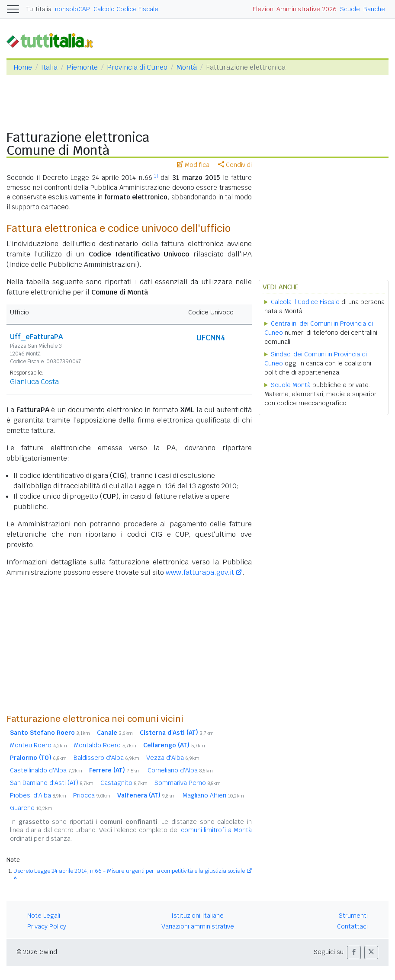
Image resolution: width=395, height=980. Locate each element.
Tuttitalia (39, 9)
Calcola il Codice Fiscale (305, 302)
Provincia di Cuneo (137, 67)
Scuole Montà (291, 385)
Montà (187, 67)
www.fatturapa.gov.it (200, 572)
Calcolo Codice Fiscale (126, 9)
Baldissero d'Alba (106, 758)
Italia (49, 67)
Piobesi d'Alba (38, 795)
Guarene (31, 808)
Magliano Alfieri (213, 795)
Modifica (193, 165)
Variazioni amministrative (198, 926)
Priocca (92, 795)
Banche (374, 9)
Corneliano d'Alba (180, 770)
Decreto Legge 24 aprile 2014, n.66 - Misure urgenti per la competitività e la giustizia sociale (129, 871)
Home (23, 67)
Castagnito (124, 783)
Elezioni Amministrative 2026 (295, 9)
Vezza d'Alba (173, 758)
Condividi (235, 165)
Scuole (350, 9)
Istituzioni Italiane (197, 916)
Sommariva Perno (188, 783)
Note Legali (44, 916)
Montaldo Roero (105, 745)
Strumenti (353, 916)
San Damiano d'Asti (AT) (52, 783)
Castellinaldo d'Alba (46, 770)
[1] (155, 176)
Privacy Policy (47, 926)
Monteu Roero (39, 745)
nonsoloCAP (72, 9)
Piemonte (82, 67)
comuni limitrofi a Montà (217, 830)
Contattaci (352, 926)
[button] (354, 953)
